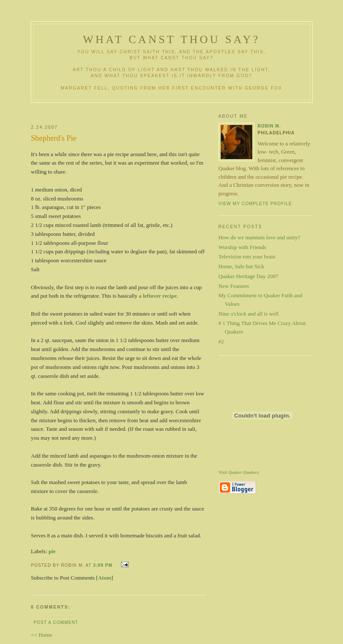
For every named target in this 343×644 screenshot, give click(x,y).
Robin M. (269, 126)
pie (52, 551)
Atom (105, 578)
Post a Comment (56, 622)
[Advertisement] (132, 110)
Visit (239, 472)
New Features (234, 286)
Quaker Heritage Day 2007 (248, 276)
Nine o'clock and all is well (249, 314)
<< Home (42, 635)
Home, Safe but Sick (242, 266)
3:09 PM (103, 565)
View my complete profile (255, 204)
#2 (221, 341)
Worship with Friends (242, 247)
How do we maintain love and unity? (259, 237)
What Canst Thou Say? (172, 39)
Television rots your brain (247, 257)
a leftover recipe (158, 296)
